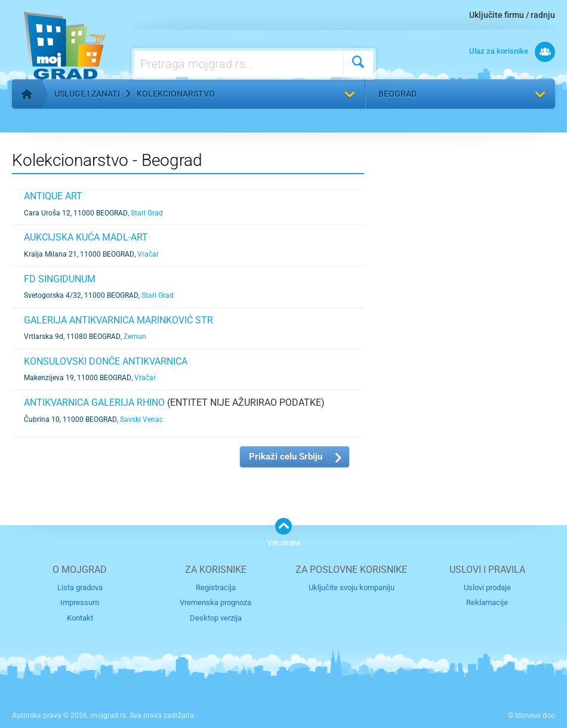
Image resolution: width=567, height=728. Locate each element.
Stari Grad (147, 213)
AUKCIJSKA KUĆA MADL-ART (86, 237)
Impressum (80, 602)
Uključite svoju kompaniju (352, 587)
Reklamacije (487, 602)
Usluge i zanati (87, 94)
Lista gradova (80, 587)
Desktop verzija (216, 618)
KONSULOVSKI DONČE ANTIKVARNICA (106, 361)
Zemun (135, 337)
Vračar (148, 254)
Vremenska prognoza (215, 602)
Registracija (216, 587)
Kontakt (80, 618)
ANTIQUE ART (53, 196)
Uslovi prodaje (487, 587)
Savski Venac (141, 419)
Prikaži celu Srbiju (286, 456)
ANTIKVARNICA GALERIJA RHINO (94, 402)
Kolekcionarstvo (176, 94)
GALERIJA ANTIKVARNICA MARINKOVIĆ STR (118, 320)
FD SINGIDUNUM (60, 279)
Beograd (397, 94)
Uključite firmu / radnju (512, 15)
